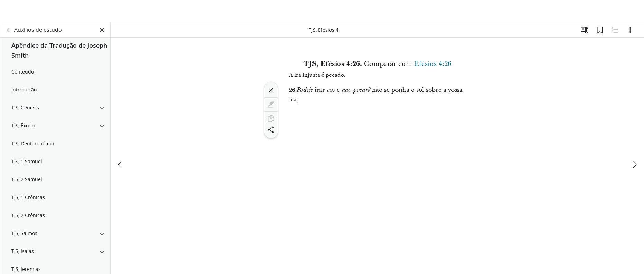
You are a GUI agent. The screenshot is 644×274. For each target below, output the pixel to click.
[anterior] (120, 144)
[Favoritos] (600, 33)
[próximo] (634, 144)
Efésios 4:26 (433, 67)
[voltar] (9, 33)
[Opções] (630, 33)
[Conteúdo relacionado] (615, 33)
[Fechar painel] (102, 33)
